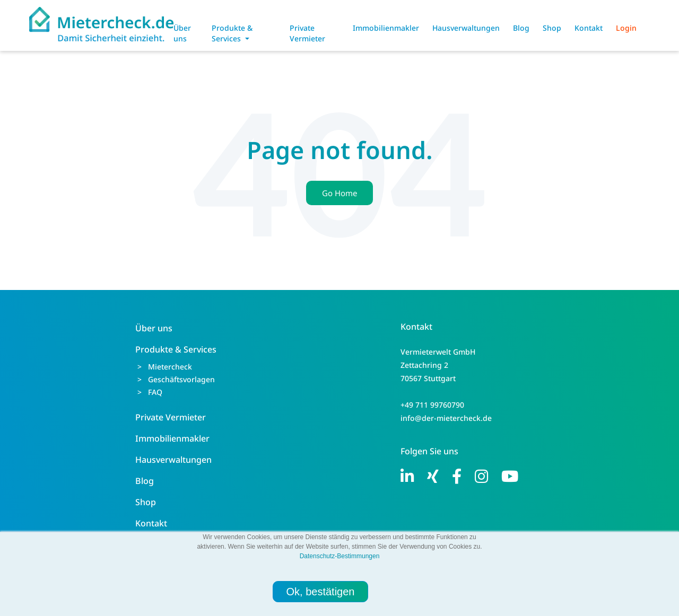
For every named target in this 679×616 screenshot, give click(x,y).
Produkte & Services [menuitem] (176, 349)
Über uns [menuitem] (154, 328)
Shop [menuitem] (146, 502)
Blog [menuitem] (145, 481)
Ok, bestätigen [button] (321, 592)
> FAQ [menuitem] (150, 392)
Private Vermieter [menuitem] (171, 417)
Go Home (339, 193)
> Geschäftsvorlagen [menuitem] (176, 379)
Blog (521, 28)
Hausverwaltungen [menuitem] (173, 460)
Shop (552, 28)
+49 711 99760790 (432, 405)
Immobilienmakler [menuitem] (172, 438)
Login (626, 28)
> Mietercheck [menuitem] (165, 367)
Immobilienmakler (386, 28)
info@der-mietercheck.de (446, 418)
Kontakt (589, 28)
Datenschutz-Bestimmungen (340, 556)
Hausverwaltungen (466, 28)
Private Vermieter (307, 33)
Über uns (182, 33)
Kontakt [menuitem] (151, 523)
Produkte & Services (232, 33)
